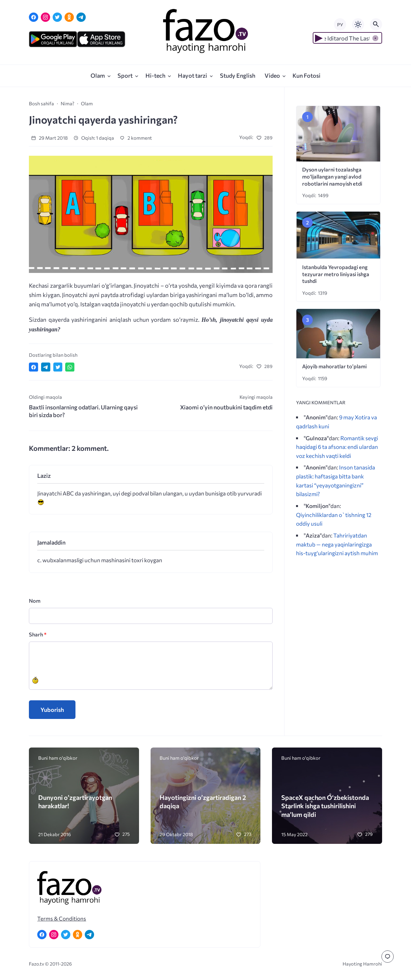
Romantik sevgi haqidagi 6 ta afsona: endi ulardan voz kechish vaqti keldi (337, 447)
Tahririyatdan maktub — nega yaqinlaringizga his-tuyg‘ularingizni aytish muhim (337, 544)
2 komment (136, 138)
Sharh (38, 634)
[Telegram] (81, 17)
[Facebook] (34, 17)
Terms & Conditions (62, 918)
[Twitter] (57, 17)
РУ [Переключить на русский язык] (340, 25)
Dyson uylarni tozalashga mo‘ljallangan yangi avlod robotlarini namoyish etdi (332, 176)
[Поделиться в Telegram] (46, 367)
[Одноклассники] (69, 17)
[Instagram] (45, 17)
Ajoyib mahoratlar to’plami (334, 366)
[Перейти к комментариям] (388, 957)
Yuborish (52, 710)
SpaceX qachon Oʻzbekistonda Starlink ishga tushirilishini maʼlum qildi (325, 806)
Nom (35, 601)
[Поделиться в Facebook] (34, 367)
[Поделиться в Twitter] (58, 367)
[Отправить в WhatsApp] (70, 367)
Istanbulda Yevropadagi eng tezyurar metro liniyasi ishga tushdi (336, 274)
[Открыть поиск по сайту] (376, 24)
